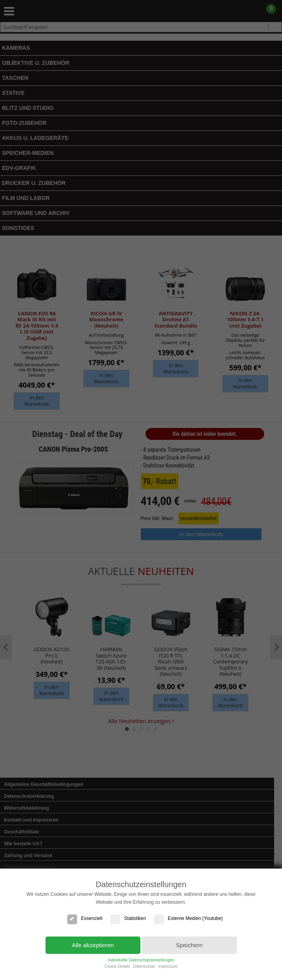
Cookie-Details (117, 966)
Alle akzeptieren (93, 945)
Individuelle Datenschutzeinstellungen (141, 960)
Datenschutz (144, 966)
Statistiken (128, 918)
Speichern (189, 945)
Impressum (168, 966)
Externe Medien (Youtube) (188, 918)
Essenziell (85, 918)
